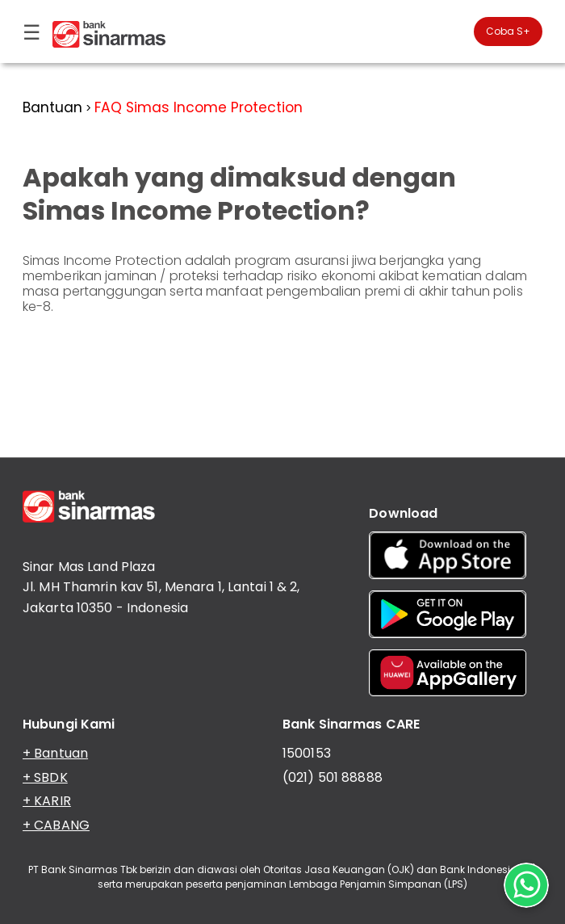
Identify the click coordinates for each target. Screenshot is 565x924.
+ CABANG (56, 825)
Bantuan (52, 107)
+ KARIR (47, 801)
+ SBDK (45, 777)
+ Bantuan (55, 753)
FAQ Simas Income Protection (199, 107)
